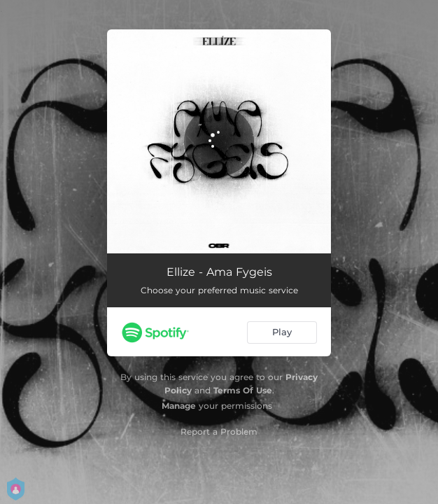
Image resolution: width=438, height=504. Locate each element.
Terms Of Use (243, 390)
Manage (179, 406)
